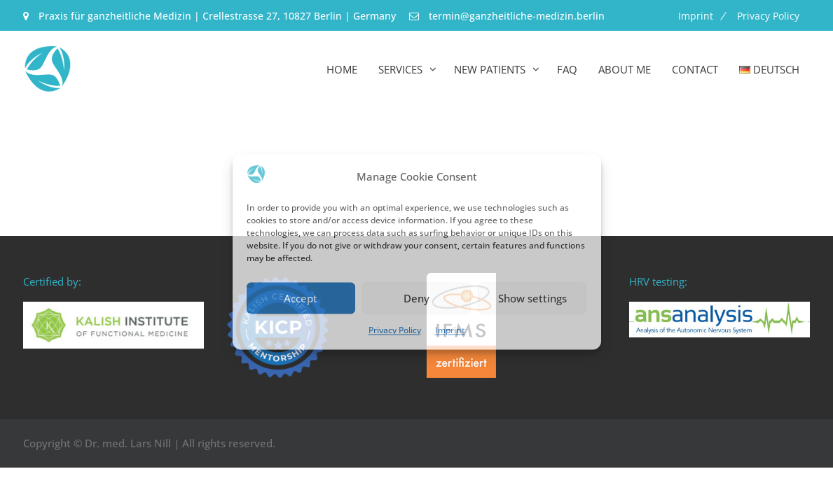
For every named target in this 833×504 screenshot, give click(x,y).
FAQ (567, 69)
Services (400, 69)
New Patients (490, 69)
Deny (416, 298)
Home (342, 69)
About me (625, 69)
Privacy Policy (395, 331)
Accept (301, 298)
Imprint (450, 331)
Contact (695, 69)
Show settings (532, 298)
